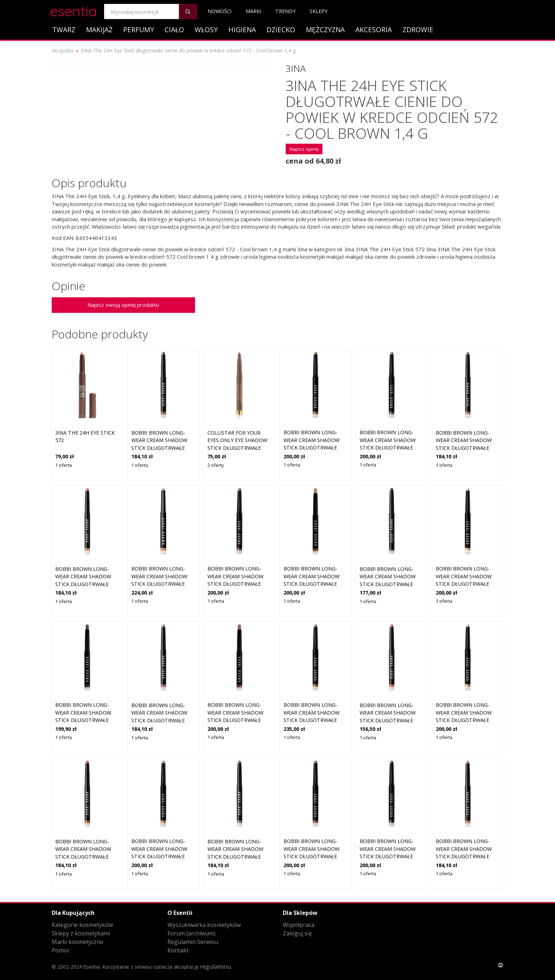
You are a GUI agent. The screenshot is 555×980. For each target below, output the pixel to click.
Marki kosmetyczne (78, 942)
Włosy (206, 30)
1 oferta (64, 465)
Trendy (285, 11)
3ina (296, 68)
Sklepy (319, 11)
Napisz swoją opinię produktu (123, 305)
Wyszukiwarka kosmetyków (204, 925)
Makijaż (99, 30)
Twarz (64, 30)
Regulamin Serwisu (193, 942)
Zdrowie (418, 30)
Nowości (220, 11)
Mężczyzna (325, 30)
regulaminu (215, 967)
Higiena (242, 30)
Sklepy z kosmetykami (81, 933)
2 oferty (216, 465)
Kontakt (178, 950)
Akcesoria (374, 30)
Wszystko (63, 50)
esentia (73, 10)
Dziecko (281, 30)
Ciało (174, 30)
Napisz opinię (304, 149)
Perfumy (139, 30)
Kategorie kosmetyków (82, 925)
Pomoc (61, 950)
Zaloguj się (297, 933)
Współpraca (299, 925)
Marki (253, 11)
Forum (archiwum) (191, 933)
